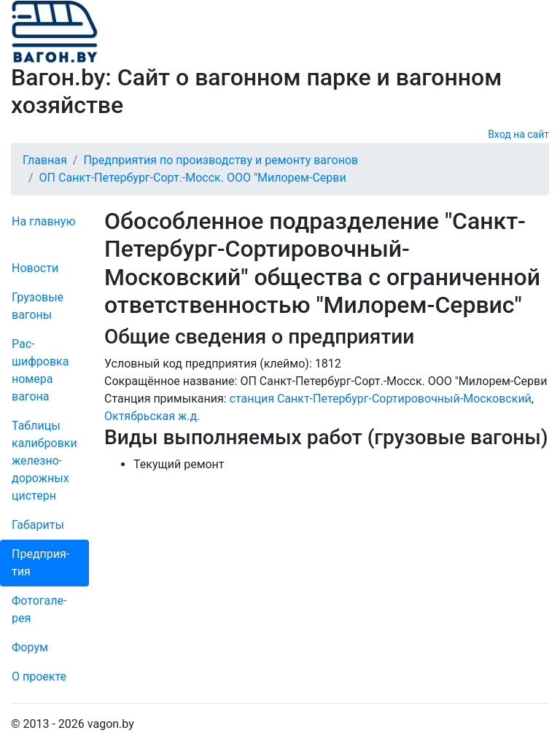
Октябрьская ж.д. (152, 416)
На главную (43, 221)
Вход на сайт (518, 134)
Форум (30, 647)
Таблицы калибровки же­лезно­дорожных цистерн (44, 461)
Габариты (38, 525)
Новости (35, 268)
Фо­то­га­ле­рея (39, 609)
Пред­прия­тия (40, 563)
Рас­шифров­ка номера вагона (40, 370)
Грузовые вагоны (38, 306)
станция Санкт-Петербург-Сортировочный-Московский (381, 399)
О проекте (39, 676)
